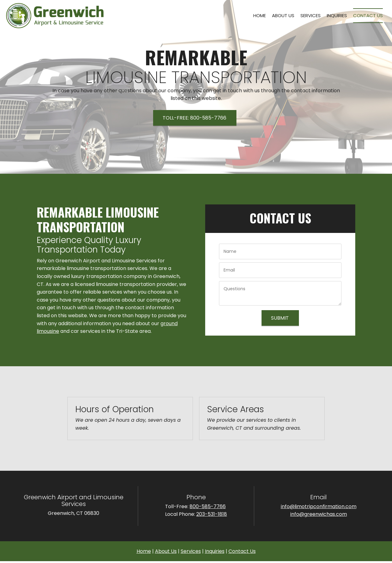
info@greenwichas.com (319, 514)
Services (191, 551)
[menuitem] (260, 16)
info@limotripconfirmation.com (319, 506)
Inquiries (215, 551)
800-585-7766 (208, 506)
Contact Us (242, 551)
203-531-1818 (212, 514)
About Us (166, 551)
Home (144, 551)
